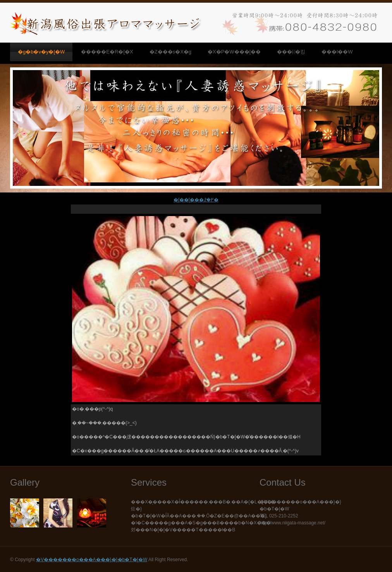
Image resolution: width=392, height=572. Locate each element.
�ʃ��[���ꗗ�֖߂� (196, 200)
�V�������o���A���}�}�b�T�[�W (92, 560)
